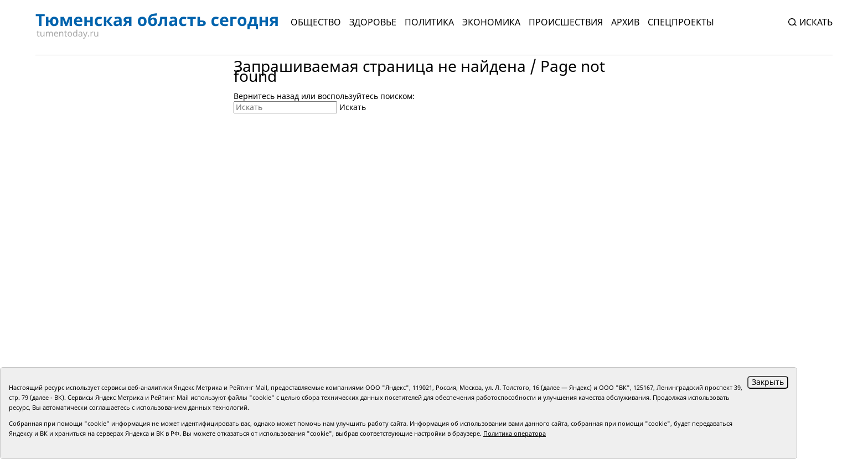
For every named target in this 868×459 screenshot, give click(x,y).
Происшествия (566, 22)
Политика (429, 22)
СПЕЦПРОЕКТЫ (681, 22)
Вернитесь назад (266, 96)
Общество (316, 22)
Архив (625, 22)
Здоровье (373, 22)
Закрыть (768, 382)
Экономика (491, 22)
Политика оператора (515, 433)
